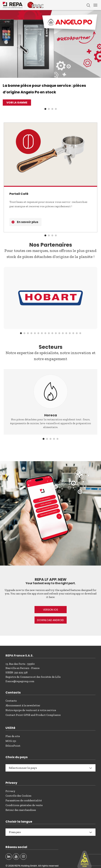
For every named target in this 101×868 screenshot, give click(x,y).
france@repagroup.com (20, 681)
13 (63, 333)
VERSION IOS (50, 610)
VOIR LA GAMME (17, 103)
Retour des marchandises (21, 810)
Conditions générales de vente (24, 805)
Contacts (11, 701)
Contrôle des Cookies (18, 796)
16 (73, 333)
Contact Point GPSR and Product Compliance (33, 715)
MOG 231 (11, 741)
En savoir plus (28, 222)
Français (15, 832)
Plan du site (13, 736)
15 (70, 333)
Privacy (10, 791)
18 (80, 333)
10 (52, 333)
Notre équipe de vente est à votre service (31, 710)
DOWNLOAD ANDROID (50, 620)
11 (56, 333)
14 (66, 333)
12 (59, 333)
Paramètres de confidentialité (24, 801)
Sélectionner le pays (23, 768)
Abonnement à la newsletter (23, 706)
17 (77, 333)
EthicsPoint (13, 746)
